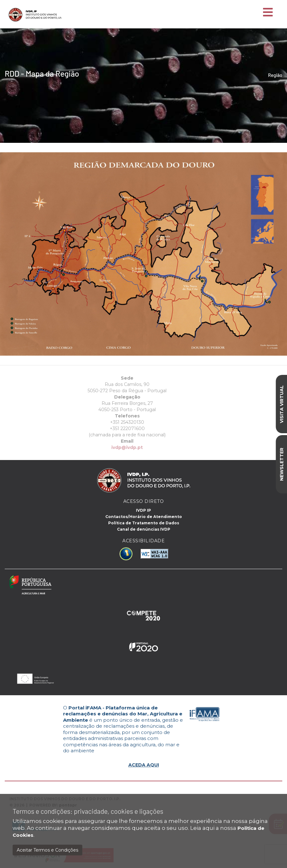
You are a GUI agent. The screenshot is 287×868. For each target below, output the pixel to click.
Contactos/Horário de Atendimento (144, 517)
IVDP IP (143, 510)
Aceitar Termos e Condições (47, 850)
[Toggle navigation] (268, 13)
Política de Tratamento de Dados (144, 523)
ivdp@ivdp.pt (116, 447)
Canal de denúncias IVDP (144, 529)
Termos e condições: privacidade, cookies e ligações (88, 811)
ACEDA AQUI (144, 765)
